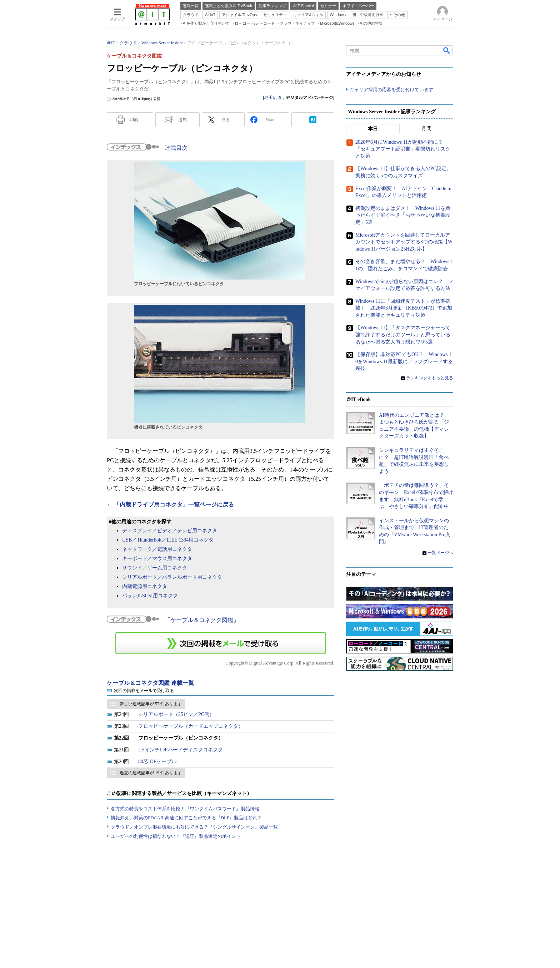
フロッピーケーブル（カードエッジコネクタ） (191, 726)
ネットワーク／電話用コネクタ (157, 549)
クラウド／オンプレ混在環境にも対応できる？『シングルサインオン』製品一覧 (194, 827)
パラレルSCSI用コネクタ (150, 596)
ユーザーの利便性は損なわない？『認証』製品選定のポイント (176, 836)
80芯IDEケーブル (157, 762)
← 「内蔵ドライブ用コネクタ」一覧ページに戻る (170, 505)
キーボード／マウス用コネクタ (157, 559)
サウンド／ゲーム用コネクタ (155, 568)
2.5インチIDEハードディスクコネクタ (181, 750)
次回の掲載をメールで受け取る (144, 691)
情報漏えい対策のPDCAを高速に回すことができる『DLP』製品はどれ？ (186, 818)
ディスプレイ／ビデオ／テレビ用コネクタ (170, 531)
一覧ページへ (440, 553)
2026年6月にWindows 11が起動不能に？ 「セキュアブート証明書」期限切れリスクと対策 (403, 149)
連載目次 (176, 148)
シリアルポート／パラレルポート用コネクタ (172, 577)
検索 (447, 50)
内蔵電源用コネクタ (145, 586)
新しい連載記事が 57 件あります (151, 704)
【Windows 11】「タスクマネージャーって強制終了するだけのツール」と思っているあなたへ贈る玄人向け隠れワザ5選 (403, 335)
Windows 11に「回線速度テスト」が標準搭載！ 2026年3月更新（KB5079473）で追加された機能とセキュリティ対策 (404, 308)
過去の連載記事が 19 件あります (151, 773)
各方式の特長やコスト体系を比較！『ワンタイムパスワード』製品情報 (185, 809)
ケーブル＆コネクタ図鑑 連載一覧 (150, 683)
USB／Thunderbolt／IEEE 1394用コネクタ (168, 540)
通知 (182, 120)
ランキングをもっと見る (430, 378)
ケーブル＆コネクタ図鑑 (202, 620)
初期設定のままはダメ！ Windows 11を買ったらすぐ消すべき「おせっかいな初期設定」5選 (403, 215)
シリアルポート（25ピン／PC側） (176, 714)
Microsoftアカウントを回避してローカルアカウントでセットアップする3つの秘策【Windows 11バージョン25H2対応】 (404, 242)
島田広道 (273, 98)
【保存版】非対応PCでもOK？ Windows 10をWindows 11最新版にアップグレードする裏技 (404, 361)
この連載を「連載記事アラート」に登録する (221, 643)
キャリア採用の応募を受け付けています (391, 90)
